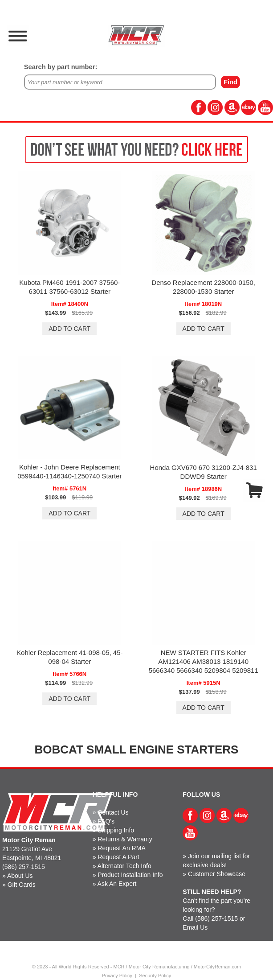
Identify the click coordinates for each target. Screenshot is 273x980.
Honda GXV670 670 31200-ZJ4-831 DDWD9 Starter (204, 472)
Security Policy (155, 976)
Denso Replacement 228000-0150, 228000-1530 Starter (203, 287)
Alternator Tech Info (124, 866)
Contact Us (113, 812)
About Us (20, 876)
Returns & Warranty (125, 839)
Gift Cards (22, 885)
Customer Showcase (217, 874)
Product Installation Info (130, 875)
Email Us (195, 927)
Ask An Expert (117, 884)
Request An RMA (121, 848)
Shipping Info (116, 830)
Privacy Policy (117, 976)
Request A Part (118, 857)
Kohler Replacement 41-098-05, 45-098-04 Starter (69, 657)
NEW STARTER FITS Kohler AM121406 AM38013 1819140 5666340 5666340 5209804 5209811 (204, 661)
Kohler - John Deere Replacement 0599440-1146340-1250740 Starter (69, 471)
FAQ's (106, 821)
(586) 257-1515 (24, 867)
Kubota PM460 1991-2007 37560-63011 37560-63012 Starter (69, 287)
